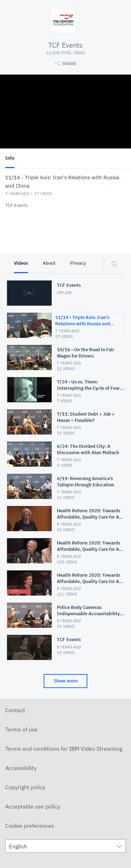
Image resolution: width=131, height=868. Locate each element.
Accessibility (21, 768)
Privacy (78, 263)
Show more (66, 681)
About (49, 263)
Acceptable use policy (33, 806)
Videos (21, 263)
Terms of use (21, 729)
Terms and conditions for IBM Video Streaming (64, 749)
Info (10, 158)
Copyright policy (25, 787)
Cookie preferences (30, 826)
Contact (15, 710)
